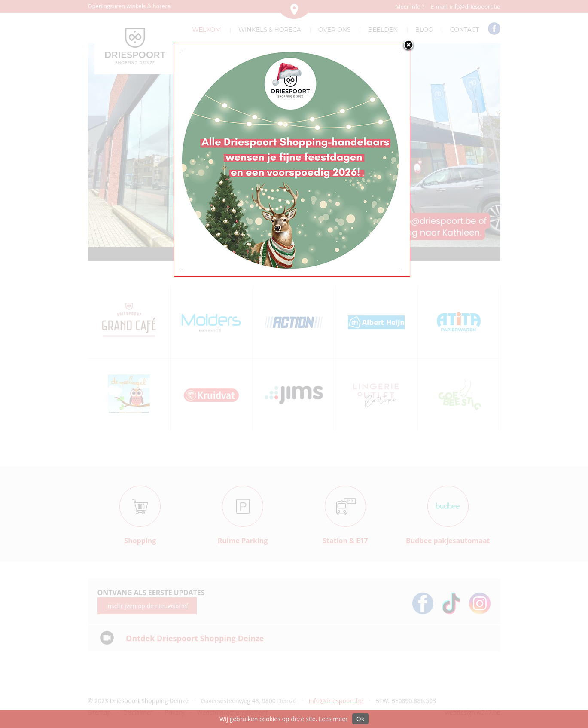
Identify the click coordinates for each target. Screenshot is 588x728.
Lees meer (333, 719)
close (408, 46)
